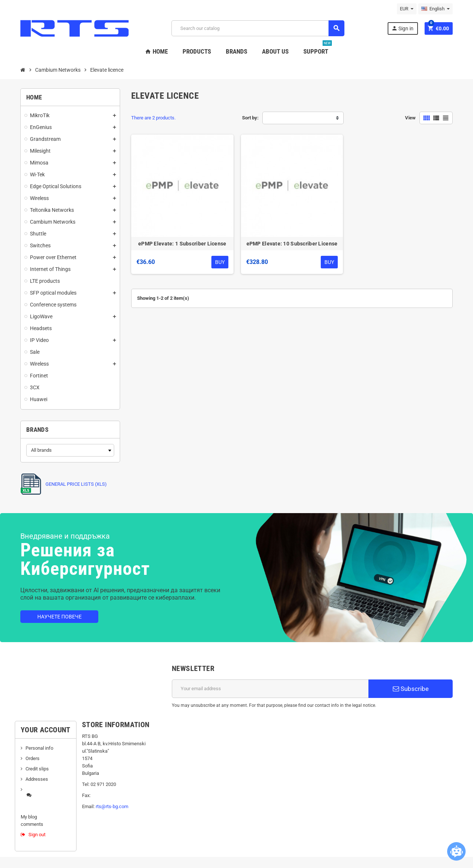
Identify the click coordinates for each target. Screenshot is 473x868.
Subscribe (411, 689)
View (410, 118)
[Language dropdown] (435, 9)
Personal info (39, 748)
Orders (33, 758)
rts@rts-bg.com (112, 806)
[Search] (258, 28)
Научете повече (59, 617)
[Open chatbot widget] (456, 851)
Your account (46, 730)
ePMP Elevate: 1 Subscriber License (182, 244)
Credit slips (37, 769)
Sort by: (250, 118)
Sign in (402, 28)
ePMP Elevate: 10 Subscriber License (292, 244)
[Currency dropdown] (407, 9)
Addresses (37, 779)
